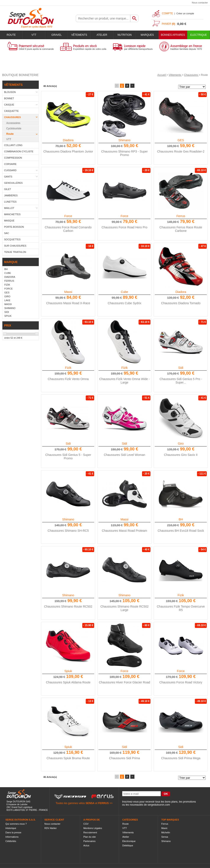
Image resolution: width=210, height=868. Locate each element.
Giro (181, 444)
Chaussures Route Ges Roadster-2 (181, 151)
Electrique (199, 35)
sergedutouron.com (159, 805)
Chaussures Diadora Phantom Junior (68, 151)
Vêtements (79, 35)
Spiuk (68, 671)
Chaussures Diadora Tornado (181, 303)
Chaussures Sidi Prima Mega (181, 758)
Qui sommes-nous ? (16, 824)
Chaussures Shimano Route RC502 (68, 606)
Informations (12, 837)
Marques (147, 35)
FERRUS (103, 803)
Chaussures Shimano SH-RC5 (68, 531)
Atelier (102, 35)
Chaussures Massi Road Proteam (124, 531)
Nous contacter (200, 3)
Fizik (68, 368)
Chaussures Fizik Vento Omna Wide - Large (124, 381)
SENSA (90, 803)
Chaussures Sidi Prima (124, 758)
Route (11, 35)
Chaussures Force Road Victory (181, 682)
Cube (124, 292)
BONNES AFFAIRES (173, 35)
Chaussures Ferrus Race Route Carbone (181, 229)
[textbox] (103, 18)
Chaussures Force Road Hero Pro (124, 227)
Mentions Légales (93, 828)
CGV (86, 824)
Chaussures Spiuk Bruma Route (68, 758)
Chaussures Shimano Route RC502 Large (125, 608)
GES (181, 140)
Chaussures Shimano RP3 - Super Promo (125, 153)
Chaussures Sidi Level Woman (124, 455)
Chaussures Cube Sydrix (125, 303)
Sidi (181, 368)
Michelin (166, 832)
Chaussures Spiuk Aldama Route (68, 682)
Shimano (124, 140)
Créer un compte (185, 13)
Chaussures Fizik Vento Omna (68, 379)
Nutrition (125, 35)
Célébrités (11, 841)
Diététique (128, 845)
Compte (167, 13)
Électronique (129, 841)
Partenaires (89, 841)
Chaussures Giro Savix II (181, 455)
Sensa (165, 837)
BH (181, 519)
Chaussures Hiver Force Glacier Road (125, 682)
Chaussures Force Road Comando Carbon (68, 229)
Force (68, 216)
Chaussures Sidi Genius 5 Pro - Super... (181, 381)
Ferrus (181, 216)
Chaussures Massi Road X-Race (68, 303)
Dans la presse (13, 832)
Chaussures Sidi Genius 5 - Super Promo (68, 457)
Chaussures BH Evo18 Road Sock (181, 531)
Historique (11, 828)
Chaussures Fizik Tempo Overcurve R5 (181, 608)
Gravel (57, 35)
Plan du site (90, 837)
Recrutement (90, 832)
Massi (68, 292)
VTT (34, 35)
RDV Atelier (51, 828)
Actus (86, 845)
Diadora (68, 140)
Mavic (164, 828)
